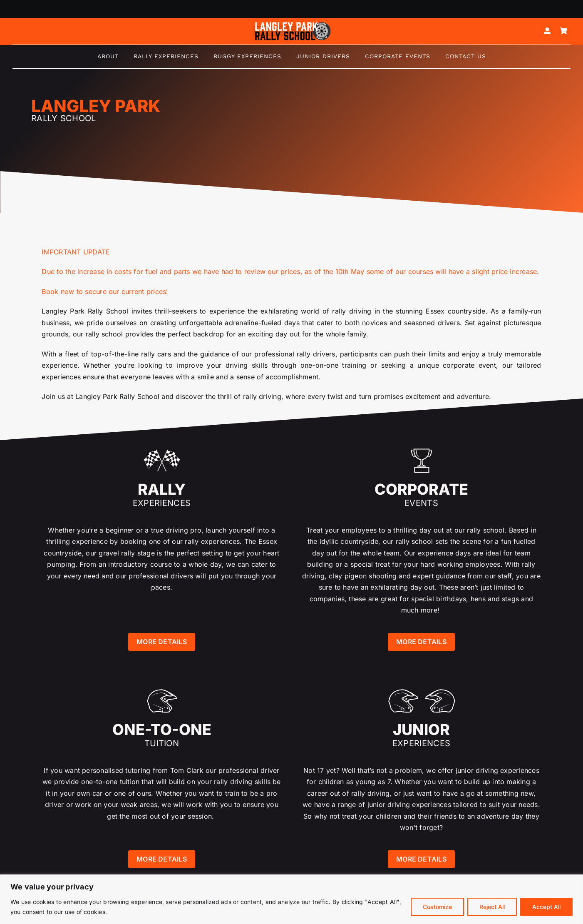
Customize (437, 907)
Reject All (492, 907)
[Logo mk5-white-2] (292, 24)
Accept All (546, 907)
